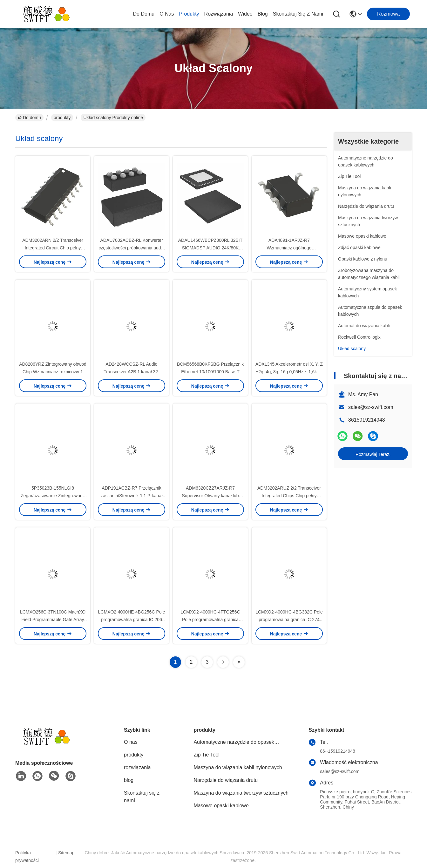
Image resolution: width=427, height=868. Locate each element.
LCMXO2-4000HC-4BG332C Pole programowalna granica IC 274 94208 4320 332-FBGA (289, 620)
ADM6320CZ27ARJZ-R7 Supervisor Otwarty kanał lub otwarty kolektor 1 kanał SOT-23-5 (210, 496)
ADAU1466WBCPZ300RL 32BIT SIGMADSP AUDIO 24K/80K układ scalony (210, 248)
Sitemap (66, 853)
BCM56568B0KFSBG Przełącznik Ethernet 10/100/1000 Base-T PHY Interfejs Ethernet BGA (210, 372)
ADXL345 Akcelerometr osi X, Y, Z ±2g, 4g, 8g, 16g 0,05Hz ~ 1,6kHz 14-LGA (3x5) (289, 372)
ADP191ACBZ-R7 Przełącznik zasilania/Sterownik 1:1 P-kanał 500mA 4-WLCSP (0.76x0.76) (132, 496)
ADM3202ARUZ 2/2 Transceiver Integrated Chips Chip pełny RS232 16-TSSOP (289, 496)
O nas (167, 14)
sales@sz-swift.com (371, 407)
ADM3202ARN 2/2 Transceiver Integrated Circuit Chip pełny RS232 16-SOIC (53, 248)
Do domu (144, 14)
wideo (245, 14)
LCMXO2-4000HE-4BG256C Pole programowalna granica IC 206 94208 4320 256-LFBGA (132, 620)
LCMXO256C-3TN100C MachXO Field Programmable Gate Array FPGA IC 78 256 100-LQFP (53, 620)
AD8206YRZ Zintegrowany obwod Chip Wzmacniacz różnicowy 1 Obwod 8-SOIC (53, 372)
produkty (189, 14)
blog (263, 14)
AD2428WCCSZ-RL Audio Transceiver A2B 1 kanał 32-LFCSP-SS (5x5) (131, 372)
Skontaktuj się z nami (298, 14)
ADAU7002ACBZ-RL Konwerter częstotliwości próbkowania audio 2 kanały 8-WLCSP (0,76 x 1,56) (132, 248)
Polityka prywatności (27, 857)
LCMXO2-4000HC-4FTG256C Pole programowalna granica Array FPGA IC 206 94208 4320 (210, 620)
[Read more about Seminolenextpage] (223, 662)
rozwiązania (219, 14)
